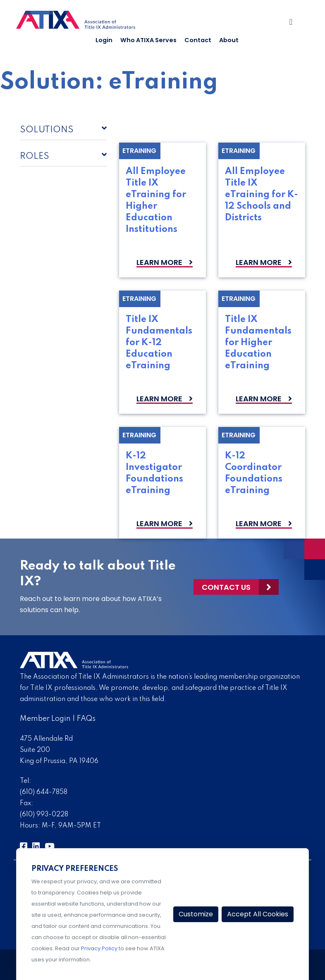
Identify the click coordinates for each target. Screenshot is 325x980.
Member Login (45, 719)
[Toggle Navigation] (294, 24)
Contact (198, 40)
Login (104, 40)
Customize (196, 914)
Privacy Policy (99, 948)
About (229, 40)
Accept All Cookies (258, 914)
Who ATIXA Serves (148, 40)
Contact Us (226, 587)
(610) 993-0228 (44, 815)
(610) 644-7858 (44, 792)
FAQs (86, 719)
